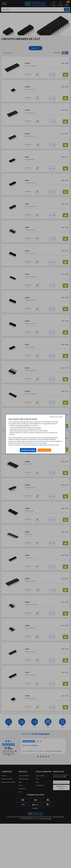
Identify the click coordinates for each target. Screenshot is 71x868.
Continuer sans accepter (56, 417)
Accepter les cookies (28, 450)
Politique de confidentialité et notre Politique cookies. (45, 445)
